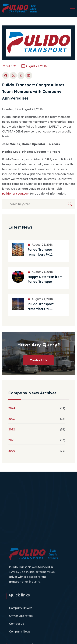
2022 (12, 429)
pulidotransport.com (16, 194)
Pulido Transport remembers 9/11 (41, 252)
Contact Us (38, 360)
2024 (12, 408)
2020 (12, 451)
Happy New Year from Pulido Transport (45, 279)
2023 (12, 419)
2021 (12, 440)
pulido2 (9, 66)
